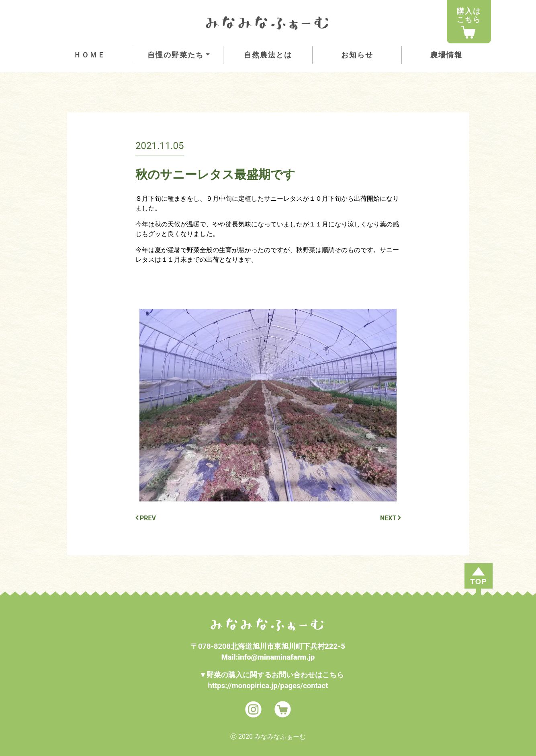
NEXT (390, 518)
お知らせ (357, 55)
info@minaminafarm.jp (276, 657)
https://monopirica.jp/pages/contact (268, 686)
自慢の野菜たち (176, 55)
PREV (146, 518)
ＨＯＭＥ (90, 55)
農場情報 (446, 55)
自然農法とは (268, 55)
